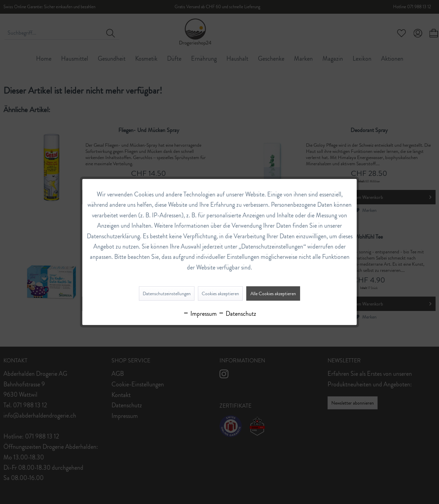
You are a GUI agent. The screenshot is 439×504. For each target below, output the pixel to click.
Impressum (200, 314)
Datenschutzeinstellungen (167, 293)
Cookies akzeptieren (220, 293)
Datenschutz (237, 314)
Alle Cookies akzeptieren (273, 293)
